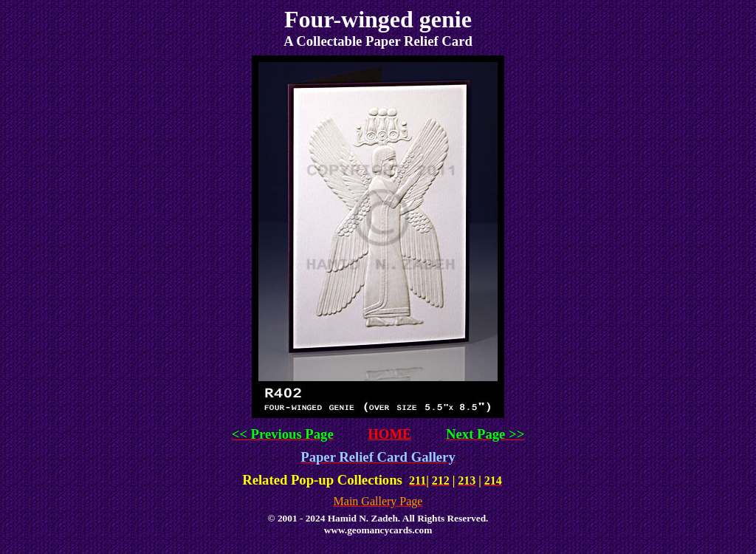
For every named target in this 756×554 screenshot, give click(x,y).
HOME (389, 434)
